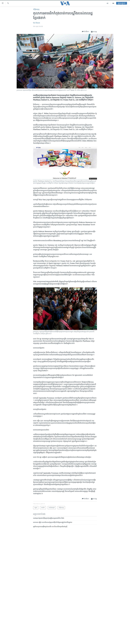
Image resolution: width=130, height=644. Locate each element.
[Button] (85, 32)
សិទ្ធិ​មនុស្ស (36, 9)
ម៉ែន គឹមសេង (37, 23)
